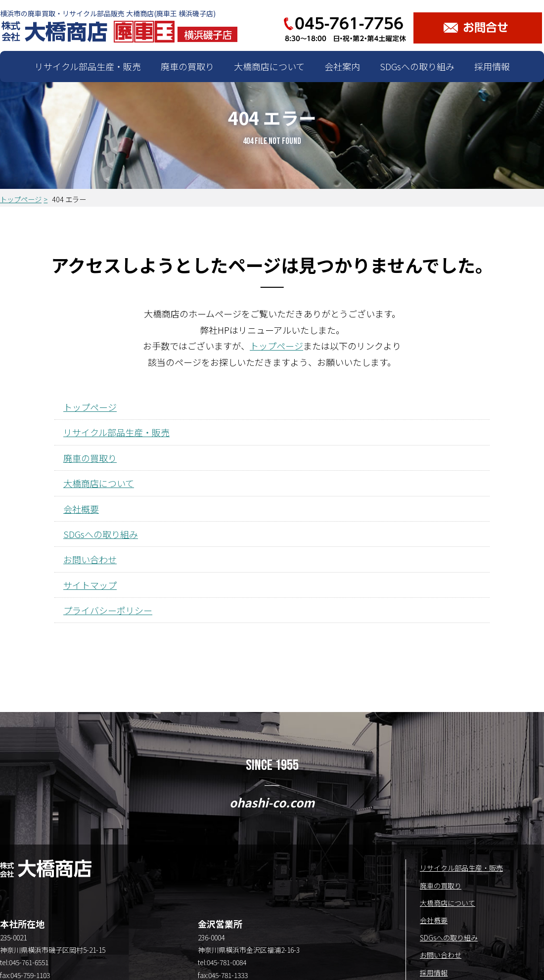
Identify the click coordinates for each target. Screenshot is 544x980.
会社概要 (81, 509)
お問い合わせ (90, 559)
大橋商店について (269, 66)
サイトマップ (90, 585)
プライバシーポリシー (108, 610)
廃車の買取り (187, 66)
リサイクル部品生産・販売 (88, 66)
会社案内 (342, 66)
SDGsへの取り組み (417, 66)
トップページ (21, 199)
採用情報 (492, 66)
